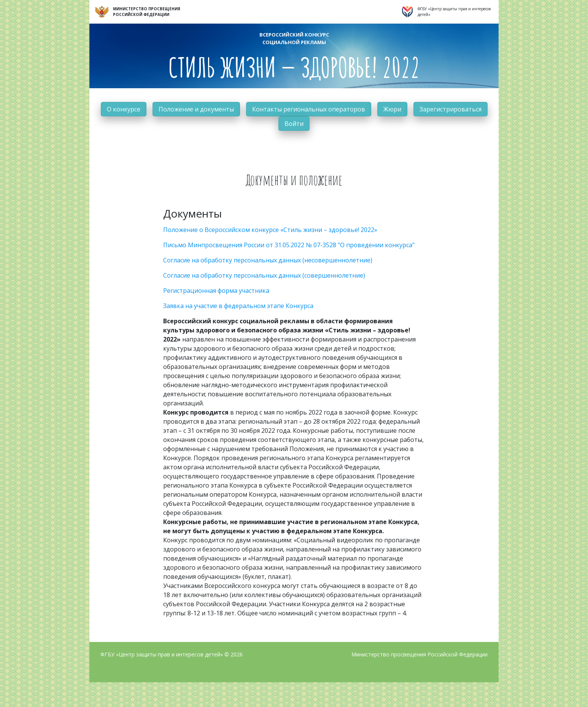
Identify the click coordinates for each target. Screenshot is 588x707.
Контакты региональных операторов (309, 109)
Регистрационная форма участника (216, 291)
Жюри (392, 109)
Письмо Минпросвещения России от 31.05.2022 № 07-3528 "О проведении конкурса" (289, 245)
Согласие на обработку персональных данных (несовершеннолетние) (268, 260)
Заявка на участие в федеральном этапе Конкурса (238, 306)
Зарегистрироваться (451, 109)
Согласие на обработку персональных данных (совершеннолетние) (264, 275)
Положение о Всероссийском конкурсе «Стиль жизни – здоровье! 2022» (270, 230)
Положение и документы (196, 109)
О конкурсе (124, 109)
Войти (294, 124)
